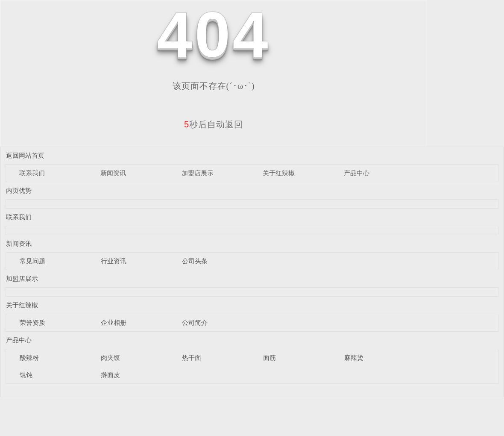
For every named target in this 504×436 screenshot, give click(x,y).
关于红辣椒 (279, 173)
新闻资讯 (113, 173)
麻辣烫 (354, 358)
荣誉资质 (32, 323)
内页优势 (19, 190)
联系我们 (32, 173)
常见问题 (32, 261)
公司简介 (195, 323)
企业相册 (114, 323)
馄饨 (26, 375)
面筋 (270, 358)
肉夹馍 (110, 358)
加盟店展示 (198, 173)
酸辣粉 (29, 358)
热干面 (192, 358)
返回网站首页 (25, 155)
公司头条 (195, 261)
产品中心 (357, 173)
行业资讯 (114, 261)
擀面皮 (110, 375)
